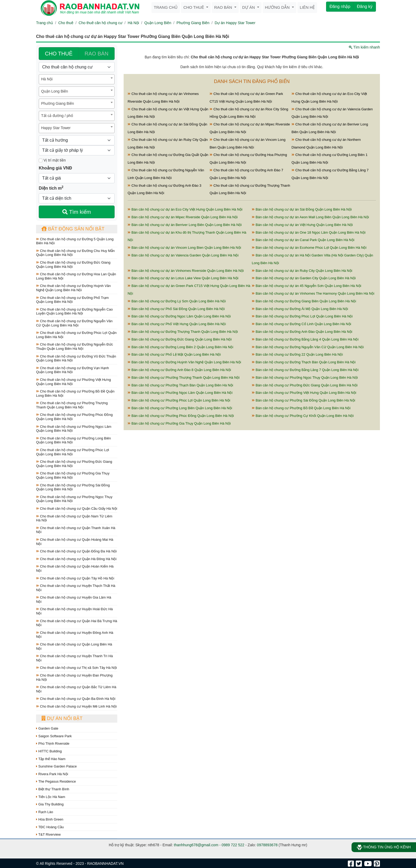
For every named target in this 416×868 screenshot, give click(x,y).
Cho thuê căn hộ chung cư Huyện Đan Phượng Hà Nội (74, 677)
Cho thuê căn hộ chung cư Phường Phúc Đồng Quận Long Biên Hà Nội (74, 417)
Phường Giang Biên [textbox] (58, 103)
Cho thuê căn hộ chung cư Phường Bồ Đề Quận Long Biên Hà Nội (75, 393)
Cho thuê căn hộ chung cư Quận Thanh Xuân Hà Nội (76, 530)
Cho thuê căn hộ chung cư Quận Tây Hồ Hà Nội (75, 578)
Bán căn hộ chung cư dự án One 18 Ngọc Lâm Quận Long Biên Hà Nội (309, 232)
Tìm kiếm (77, 212)
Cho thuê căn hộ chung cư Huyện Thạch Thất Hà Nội (76, 588)
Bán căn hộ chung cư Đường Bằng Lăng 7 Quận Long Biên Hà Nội (305, 370)
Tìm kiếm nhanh (364, 47)
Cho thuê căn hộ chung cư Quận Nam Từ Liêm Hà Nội (74, 518)
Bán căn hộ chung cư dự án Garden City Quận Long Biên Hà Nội (304, 278)
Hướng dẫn (278, 7)
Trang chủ (166, 7)
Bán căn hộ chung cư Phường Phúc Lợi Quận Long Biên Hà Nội (179, 400)
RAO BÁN (97, 54)
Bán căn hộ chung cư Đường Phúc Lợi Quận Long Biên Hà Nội (302, 316)
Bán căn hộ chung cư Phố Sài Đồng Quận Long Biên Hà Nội (176, 309)
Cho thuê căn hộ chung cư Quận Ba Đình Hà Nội (76, 699)
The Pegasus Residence (56, 781)
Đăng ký (365, 6)
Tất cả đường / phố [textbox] (57, 116)
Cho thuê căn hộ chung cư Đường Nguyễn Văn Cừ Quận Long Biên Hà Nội (74, 323)
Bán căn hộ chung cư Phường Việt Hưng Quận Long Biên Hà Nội (304, 393)
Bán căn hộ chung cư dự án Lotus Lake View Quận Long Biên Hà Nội (183, 278)
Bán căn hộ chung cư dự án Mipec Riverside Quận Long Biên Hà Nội (183, 217)
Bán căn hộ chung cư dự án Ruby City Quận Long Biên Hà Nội (302, 271)
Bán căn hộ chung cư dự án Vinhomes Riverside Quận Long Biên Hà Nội (186, 271)
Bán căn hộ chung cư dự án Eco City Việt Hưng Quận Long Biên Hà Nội (185, 209)
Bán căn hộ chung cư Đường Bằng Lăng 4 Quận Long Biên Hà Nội (305, 339)
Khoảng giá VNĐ (55, 168)
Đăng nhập (340, 6)
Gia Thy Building (50, 804)
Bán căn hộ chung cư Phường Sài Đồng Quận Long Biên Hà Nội (304, 400)
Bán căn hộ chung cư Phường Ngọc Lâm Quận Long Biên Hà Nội (180, 393)
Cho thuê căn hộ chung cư (100, 23)
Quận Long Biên (158, 23)
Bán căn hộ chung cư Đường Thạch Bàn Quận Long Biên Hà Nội (304, 362)
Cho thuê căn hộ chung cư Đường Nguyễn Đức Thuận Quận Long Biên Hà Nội (75, 346)
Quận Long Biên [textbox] (55, 91)
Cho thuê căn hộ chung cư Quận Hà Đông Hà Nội (76, 559)
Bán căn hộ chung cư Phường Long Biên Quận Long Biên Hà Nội (180, 408)
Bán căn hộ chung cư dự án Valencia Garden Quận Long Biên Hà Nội (183, 255)
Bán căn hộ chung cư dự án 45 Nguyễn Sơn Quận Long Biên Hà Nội (306, 286)
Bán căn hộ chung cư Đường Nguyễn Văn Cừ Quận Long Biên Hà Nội (308, 347)
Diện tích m (51, 188)
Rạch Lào (45, 812)
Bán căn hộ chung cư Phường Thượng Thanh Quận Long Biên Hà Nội (184, 378)
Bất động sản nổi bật (73, 229)
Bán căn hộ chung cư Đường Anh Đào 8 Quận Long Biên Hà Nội (179, 370)
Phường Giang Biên (193, 23)
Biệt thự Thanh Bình (53, 789)
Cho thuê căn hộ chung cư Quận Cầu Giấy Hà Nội (77, 509)
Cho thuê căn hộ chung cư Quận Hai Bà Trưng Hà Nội (77, 623)
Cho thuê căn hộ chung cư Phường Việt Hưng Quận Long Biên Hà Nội (73, 382)
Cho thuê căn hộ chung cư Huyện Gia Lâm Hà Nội (74, 599)
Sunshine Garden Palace (56, 766)
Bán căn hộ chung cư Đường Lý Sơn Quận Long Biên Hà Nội (177, 301)
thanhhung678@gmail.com (196, 845)
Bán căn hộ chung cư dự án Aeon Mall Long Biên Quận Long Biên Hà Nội (310, 217)
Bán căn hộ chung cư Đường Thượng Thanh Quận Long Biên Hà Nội (183, 332)
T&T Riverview (48, 834)
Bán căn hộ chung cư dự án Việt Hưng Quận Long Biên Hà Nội (302, 225)
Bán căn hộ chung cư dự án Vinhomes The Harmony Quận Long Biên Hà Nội (313, 293)
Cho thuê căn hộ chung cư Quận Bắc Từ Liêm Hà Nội (76, 689)
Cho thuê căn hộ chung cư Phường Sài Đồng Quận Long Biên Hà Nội (73, 487)
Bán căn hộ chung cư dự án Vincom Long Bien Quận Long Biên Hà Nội (184, 248)
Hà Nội (133, 23)
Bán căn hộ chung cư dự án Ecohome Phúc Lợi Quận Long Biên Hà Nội (309, 248)
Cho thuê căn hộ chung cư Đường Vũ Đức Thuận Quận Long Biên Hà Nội (76, 358)
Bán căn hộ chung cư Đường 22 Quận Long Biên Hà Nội (297, 354)
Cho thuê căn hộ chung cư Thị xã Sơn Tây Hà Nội (77, 668)
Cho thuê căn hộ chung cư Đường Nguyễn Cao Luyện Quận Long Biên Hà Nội (74, 311)
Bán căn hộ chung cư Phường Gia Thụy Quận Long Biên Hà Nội (179, 423)
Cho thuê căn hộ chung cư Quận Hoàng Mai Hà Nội (75, 542)
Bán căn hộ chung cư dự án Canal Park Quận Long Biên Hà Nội (303, 240)
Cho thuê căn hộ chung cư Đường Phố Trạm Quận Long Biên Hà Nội (72, 300)
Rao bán (224, 7)
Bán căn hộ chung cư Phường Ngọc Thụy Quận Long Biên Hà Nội (305, 378)
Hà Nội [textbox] (47, 79)
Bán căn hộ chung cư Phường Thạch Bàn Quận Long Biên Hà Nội (180, 385)
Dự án (249, 7)
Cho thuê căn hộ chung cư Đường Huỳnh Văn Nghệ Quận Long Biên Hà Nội (73, 288)
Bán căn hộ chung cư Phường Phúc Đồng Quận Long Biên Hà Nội (181, 416)
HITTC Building (49, 751)
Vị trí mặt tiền (52, 160)
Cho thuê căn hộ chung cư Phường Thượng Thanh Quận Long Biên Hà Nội (72, 405)
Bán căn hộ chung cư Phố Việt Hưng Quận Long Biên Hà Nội (177, 324)
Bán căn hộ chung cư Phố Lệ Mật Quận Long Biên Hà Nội (174, 354)
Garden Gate (47, 728)
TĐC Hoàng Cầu (50, 827)
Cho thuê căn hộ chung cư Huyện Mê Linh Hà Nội (76, 706)
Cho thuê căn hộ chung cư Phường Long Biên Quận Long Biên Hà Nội (73, 440)
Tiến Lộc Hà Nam (51, 797)
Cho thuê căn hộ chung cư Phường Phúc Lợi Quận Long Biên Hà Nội (73, 452)
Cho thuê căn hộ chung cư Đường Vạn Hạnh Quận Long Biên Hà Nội (72, 370)
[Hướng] (77, 140)
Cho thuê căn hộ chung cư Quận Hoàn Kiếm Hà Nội (75, 568)
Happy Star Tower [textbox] (56, 128)
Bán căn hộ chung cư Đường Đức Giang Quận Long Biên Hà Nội (180, 339)
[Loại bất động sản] (77, 67)
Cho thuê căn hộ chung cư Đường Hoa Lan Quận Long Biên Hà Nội (76, 276)
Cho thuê (194, 7)
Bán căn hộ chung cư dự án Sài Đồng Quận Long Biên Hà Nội (302, 209)
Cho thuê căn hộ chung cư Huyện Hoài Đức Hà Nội (74, 611)
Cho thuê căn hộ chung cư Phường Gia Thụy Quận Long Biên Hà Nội (73, 475)
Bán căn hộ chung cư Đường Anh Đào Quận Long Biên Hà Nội (302, 332)
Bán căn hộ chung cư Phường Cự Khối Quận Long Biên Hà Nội (303, 416)
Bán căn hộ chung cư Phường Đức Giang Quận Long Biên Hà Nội (305, 385)
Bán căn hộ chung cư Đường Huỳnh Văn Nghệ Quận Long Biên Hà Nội (184, 362)
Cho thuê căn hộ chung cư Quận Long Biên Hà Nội (74, 646)
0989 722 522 (233, 845)
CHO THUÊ (59, 54)
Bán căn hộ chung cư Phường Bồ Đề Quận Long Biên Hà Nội (301, 408)
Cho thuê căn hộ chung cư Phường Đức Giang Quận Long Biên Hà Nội (74, 464)
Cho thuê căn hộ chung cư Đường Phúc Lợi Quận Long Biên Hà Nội (76, 335)
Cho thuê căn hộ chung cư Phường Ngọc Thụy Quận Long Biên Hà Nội (74, 499)
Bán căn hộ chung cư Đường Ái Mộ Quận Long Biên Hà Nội (300, 309)
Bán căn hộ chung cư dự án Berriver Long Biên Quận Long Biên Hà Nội (185, 225)
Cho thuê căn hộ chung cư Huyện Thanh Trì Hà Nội (74, 658)
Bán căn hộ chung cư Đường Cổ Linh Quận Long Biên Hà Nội (301, 324)
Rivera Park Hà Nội (52, 774)
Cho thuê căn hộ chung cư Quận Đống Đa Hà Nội (76, 551)
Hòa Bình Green (50, 819)
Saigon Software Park (54, 736)
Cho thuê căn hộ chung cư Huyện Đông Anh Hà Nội (75, 635)
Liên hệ (307, 7)
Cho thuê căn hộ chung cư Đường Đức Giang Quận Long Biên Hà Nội (73, 265)
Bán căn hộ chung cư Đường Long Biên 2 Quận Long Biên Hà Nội (180, 347)
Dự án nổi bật (62, 718)
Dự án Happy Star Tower (235, 23)
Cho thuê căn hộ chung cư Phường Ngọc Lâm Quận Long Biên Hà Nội (74, 429)
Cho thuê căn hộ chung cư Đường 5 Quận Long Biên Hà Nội (75, 241)
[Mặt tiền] (41, 160)
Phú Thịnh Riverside (53, 743)
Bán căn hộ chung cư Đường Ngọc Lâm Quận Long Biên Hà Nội (179, 316)
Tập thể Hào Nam (51, 759)
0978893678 (267, 845)
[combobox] (77, 79)
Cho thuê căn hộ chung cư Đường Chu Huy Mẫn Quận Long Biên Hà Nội (75, 253)
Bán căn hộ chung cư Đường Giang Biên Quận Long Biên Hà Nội (304, 301)
